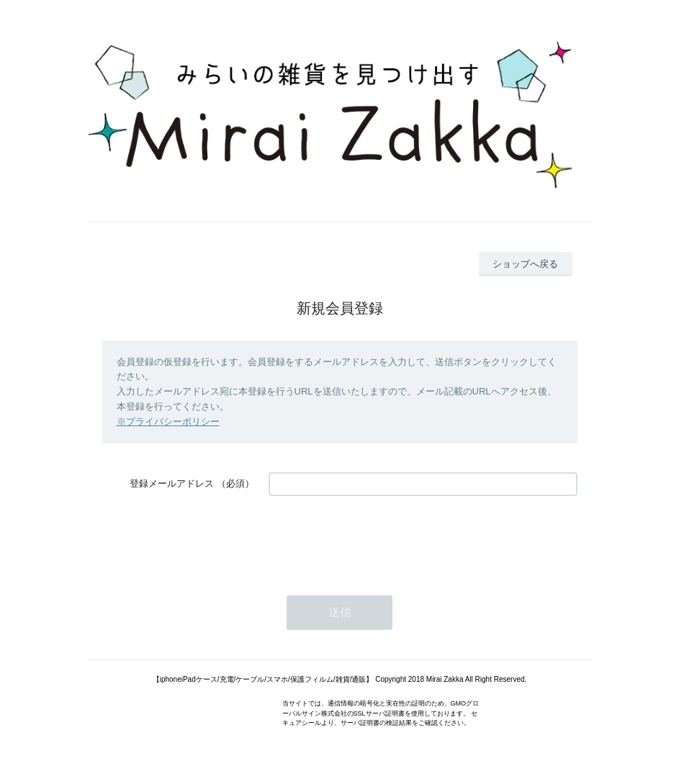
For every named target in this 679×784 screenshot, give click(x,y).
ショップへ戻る (525, 264)
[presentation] (378, 539)
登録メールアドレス (172, 483)
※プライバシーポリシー (168, 422)
